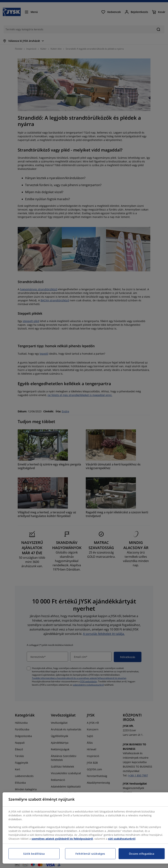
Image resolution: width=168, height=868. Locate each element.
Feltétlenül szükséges (90, 854)
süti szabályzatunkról (122, 839)
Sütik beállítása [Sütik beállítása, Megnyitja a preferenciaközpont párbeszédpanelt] (34, 854)
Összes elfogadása (142, 854)
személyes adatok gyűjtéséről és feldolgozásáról (62, 839)
